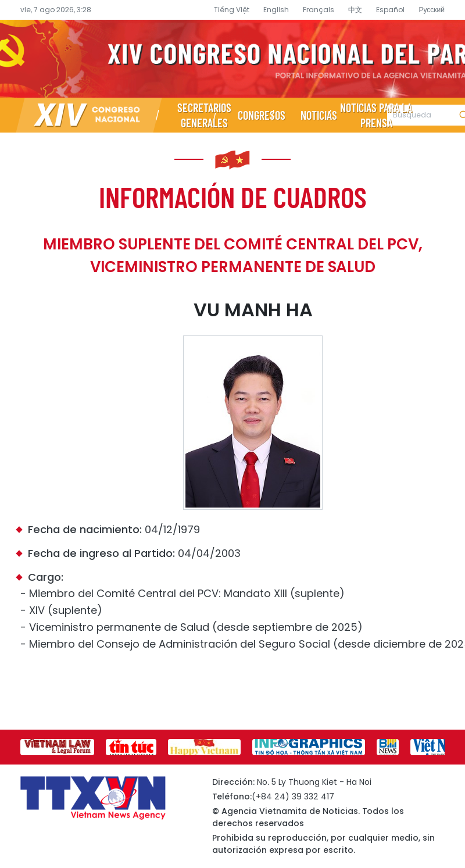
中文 (355, 10)
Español (390, 10)
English (276, 10)
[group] (57, 747)
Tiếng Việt (232, 10)
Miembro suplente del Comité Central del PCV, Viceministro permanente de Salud (233, 256)
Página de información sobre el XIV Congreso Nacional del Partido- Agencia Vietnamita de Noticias (233, 59)
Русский (432, 10)
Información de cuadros (233, 197)
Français (319, 10)
